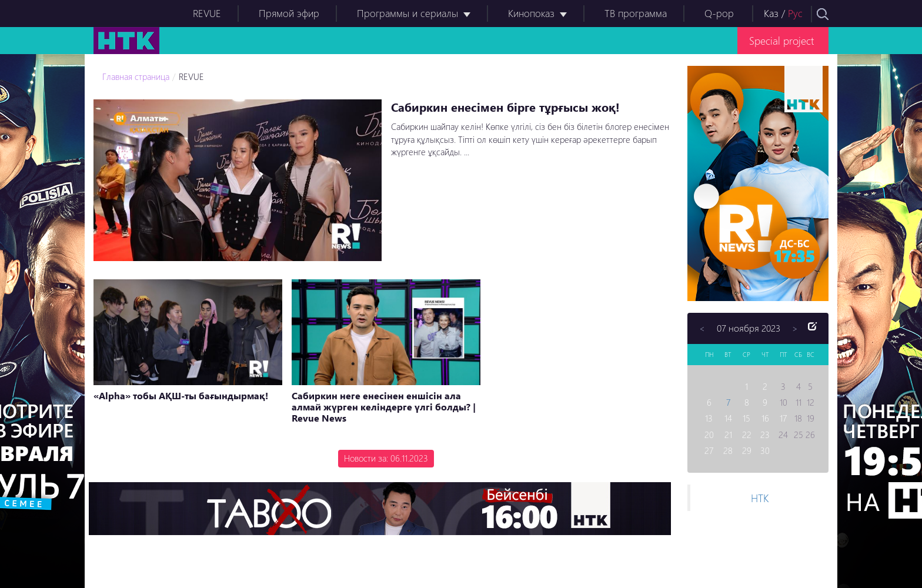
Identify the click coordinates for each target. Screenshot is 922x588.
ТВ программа (636, 13)
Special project (781, 40)
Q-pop (719, 13)
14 (728, 418)
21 (728, 435)
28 (728, 450)
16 (765, 418)
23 (765, 435)
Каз (771, 13)
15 (746, 418)
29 (747, 450)
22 (747, 435)
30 (765, 450)
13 (709, 418)
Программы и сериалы (407, 13)
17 (783, 418)
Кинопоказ (531, 13)
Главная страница (136, 76)
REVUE (207, 13)
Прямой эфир (289, 13)
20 (709, 435)
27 (709, 450)
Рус (795, 13)
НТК (760, 498)
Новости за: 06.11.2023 (386, 458)
